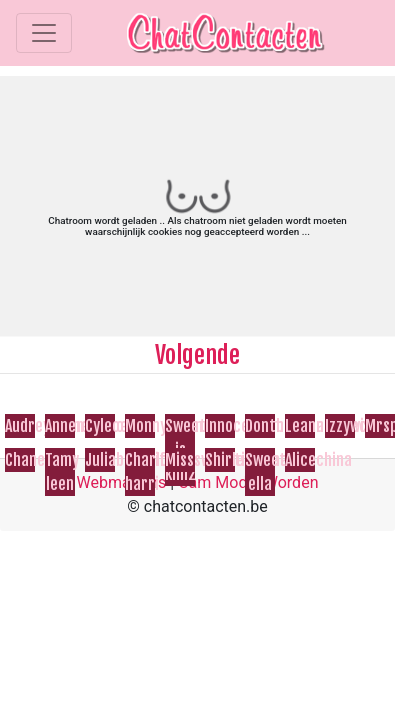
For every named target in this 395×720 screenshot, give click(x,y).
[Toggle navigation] (44, 33)
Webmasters (122, 482)
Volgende (197, 355)
